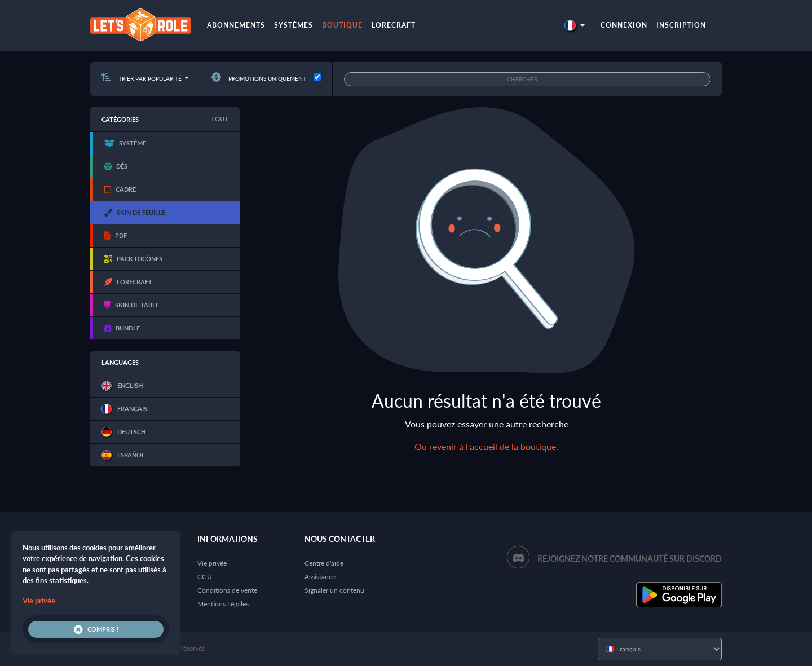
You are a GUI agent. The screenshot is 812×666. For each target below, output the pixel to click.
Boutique (342, 25)
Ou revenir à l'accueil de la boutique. (486, 446)
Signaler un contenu (334, 590)
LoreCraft (394, 25)
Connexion (624, 25)
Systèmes (294, 25)
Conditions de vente (227, 590)
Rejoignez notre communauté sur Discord (630, 559)
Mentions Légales (223, 604)
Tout (220, 119)
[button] (575, 25)
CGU (205, 577)
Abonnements (236, 25)
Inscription (681, 25)
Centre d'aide (324, 563)
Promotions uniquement (259, 78)
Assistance (320, 577)
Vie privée (212, 563)
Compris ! (96, 629)
